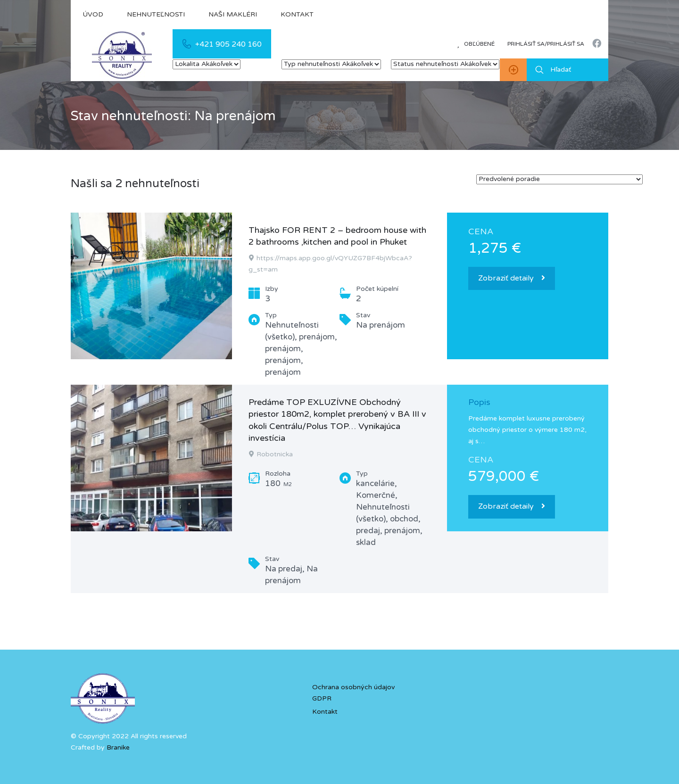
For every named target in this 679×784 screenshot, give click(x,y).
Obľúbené (476, 44)
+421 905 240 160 (228, 44)
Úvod (93, 14)
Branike (118, 747)
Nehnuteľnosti (156, 14)
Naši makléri (233, 14)
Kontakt (297, 14)
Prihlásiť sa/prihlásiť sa (546, 44)
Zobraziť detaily (512, 278)
